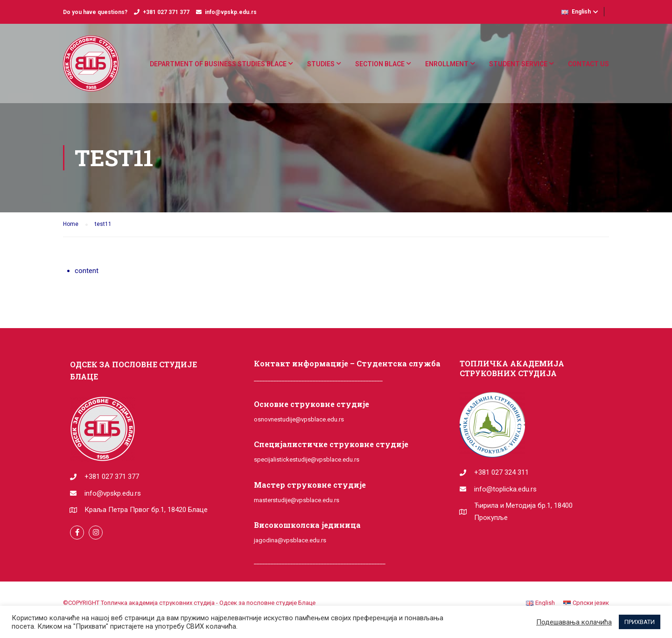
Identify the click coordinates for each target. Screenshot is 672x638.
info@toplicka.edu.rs (505, 489)
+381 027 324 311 (501, 472)
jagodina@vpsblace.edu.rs (290, 540)
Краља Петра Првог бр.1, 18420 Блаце (146, 510)
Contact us (588, 64)
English (576, 12)
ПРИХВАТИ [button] (640, 622)
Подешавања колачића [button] (574, 622)
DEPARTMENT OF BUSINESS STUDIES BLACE (218, 64)
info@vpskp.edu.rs (231, 12)
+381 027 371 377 (166, 12)
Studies (321, 64)
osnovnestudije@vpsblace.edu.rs (299, 419)
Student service (518, 64)
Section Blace (380, 64)
